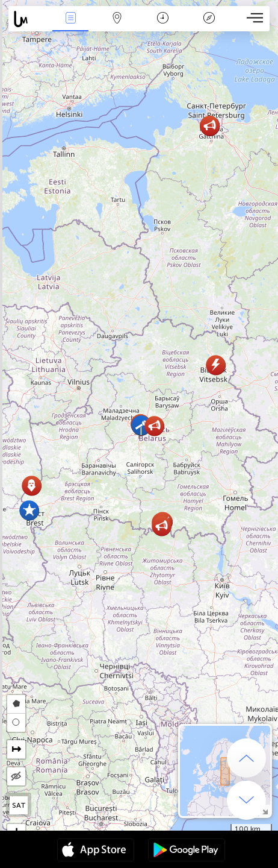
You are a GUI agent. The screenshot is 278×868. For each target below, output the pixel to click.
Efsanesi (209, 19)
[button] (32, 486)
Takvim (163, 19)
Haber (70, 19)
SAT (19, 805)
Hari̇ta (117, 19)
